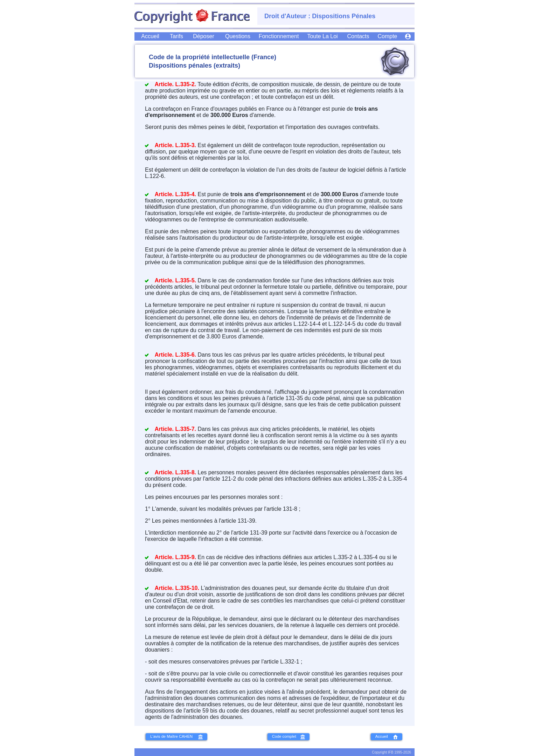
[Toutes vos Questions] (238, 36)
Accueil (387, 737)
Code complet (289, 737)
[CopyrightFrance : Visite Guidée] (279, 36)
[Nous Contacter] (358, 36)
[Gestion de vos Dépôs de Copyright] (387, 36)
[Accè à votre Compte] (408, 36)
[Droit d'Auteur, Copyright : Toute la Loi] (322, 36)
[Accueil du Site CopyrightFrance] (150, 36)
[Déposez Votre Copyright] (203, 36)
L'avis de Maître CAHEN (176, 737)
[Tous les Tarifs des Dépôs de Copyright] (176, 36)
